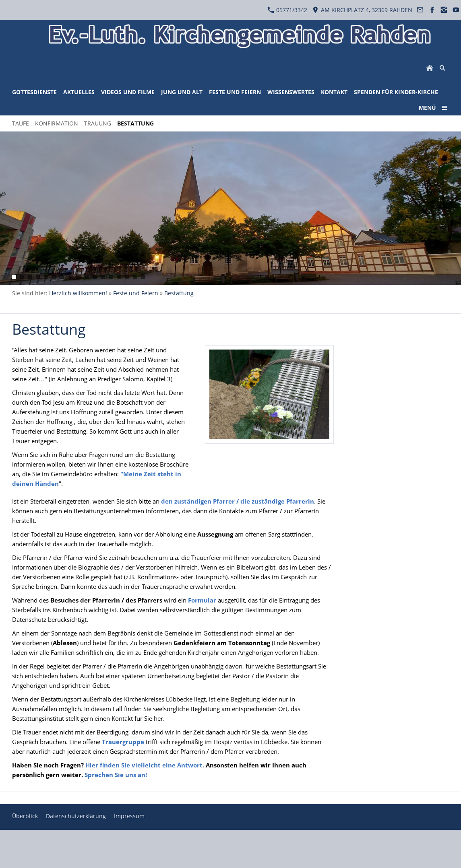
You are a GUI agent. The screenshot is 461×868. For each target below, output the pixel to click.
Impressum (129, 816)
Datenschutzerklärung (76, 816)
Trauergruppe (123, 742)
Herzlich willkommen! (78, 293)
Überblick (25, 816)
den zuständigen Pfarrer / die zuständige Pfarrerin (238, 501)
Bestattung (179, 293)
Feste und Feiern (136, 293)
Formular (203, 600)
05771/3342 (287, 10)
